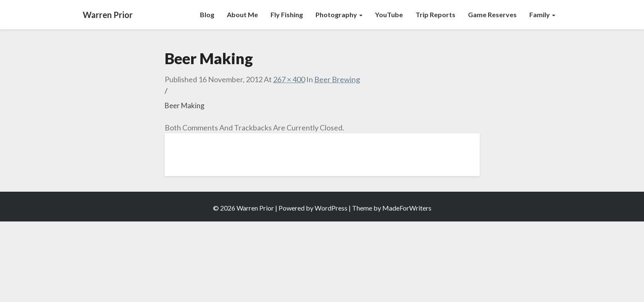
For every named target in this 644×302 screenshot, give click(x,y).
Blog (207, 14)
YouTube (389, 14)
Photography (339, 14)
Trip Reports (435, 14)
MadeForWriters (407, 208)
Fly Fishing (287, 14)
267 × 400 (289, 79)
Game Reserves (492, 14)
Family (542, 14)
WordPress (331, 208)
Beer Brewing (337, 79)
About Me (242, 14)
